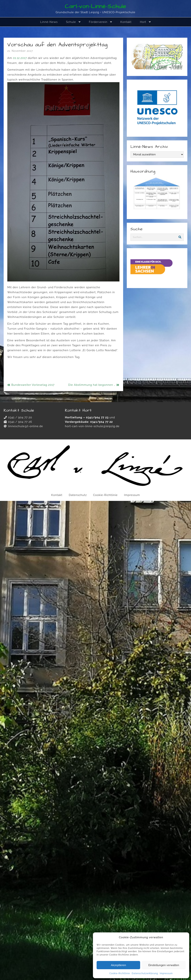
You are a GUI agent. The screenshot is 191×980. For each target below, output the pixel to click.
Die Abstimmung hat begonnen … (92, 385)
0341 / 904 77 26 (20, 422)
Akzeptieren (118, 965)
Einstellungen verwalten (164, 965)
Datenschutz (78, 495)
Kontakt (57, 495)
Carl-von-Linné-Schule (96, 6)
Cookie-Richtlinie (120, 973)
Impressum (166, 973)
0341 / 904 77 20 (20, 417)
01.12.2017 (20, 58)
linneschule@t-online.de (26, 426)
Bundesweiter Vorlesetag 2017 (33, 385)
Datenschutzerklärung (145, 973)
